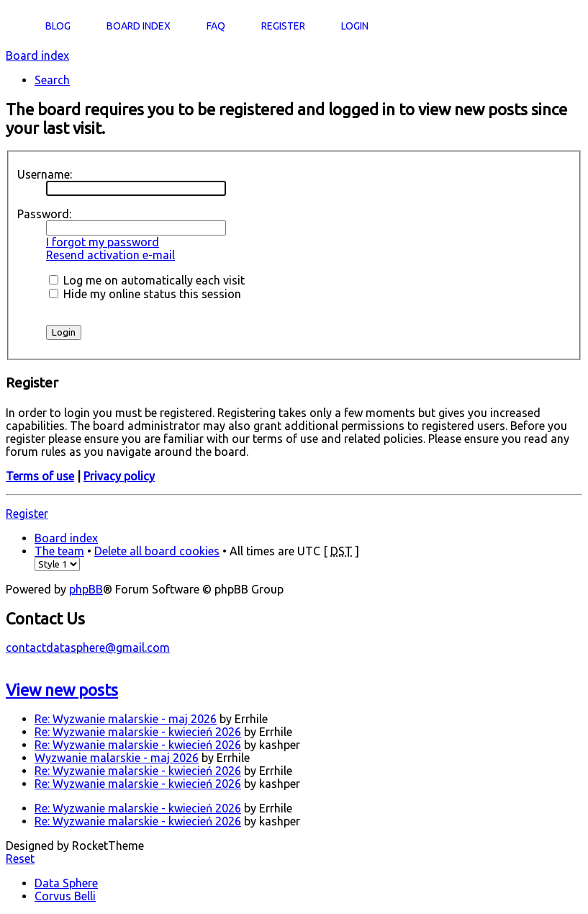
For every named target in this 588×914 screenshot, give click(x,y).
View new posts (62, 690)
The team (59, 551)
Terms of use (40, 476)
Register (27, 514)
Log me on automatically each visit (147, 280)
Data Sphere (66, 883)
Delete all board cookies (157, 551)
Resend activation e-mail (110, 255)
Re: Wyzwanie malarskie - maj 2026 (126, 719)
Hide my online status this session (145, 294)
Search (52, 80)
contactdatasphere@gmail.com (88, 648)
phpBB (86, 589)
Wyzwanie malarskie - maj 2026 (117, 758)
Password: (44, 214)
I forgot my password (103, 242)
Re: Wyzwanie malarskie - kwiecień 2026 (138, 732)
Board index (37, 55)
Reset (20, 859)
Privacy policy (119, 476)
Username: (45, 174)
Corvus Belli (65, 896)
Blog (58, 26)
